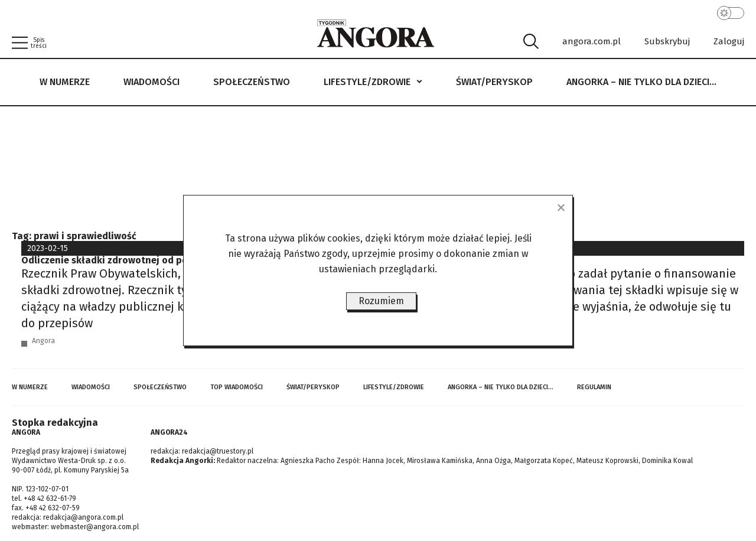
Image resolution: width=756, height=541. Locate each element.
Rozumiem (381, 301)
